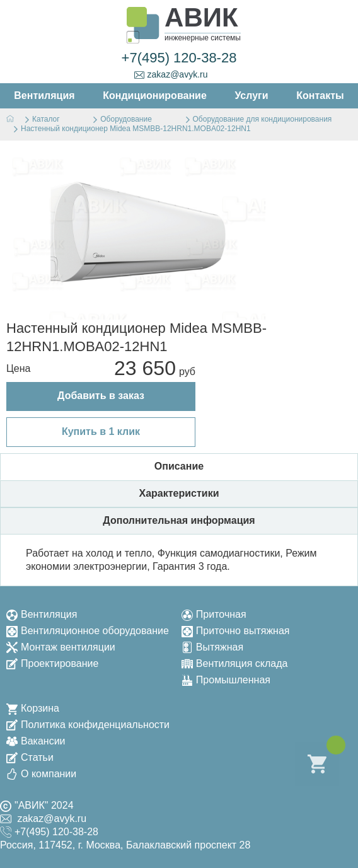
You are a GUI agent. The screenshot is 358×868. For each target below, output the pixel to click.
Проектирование (52, 663)
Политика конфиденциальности (88, 725)
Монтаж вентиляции (61, 647)
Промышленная (226, 680)
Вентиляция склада (235, 663)
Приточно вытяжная (236, 631)
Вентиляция (42, 614)
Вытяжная (212, 647)
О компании (41, 774)
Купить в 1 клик (101, 431)
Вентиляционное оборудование (88, 631)
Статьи (30, 757)
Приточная (214, 614)
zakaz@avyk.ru (171, 75)
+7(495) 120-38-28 (179, 58)
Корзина (33, 708)
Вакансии (36, 741)
